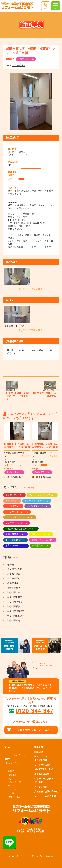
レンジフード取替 (17, 523)
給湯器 (11, 771)
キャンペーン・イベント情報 (42, 758)
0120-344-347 (34, 711)
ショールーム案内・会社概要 (44, 780)
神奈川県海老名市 (16, 611)
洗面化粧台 (13, 775)
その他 (10, 564)
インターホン (14, 495)
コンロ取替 (13, 506)
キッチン (12, 786)
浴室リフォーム (16, 546)
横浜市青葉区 (14, 588)
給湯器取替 (40, 546)
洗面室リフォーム (26, 59)
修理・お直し (14, 797)
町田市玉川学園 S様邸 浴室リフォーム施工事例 (19, 396)
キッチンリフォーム (37, 500)
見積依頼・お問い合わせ (46, 791)
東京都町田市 (19, 66)
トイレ (11, 768)
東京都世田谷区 (15, 569)
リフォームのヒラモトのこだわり (17, 757)
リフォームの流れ (43, 765)
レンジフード (14, 782)
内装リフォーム (41, 534)
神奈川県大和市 (15, 593)
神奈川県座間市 (15, 602)
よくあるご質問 (42, 774)
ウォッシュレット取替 (42, 495)
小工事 (11, 793)
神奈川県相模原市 (16, 616)
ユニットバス (14, 789)
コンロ (11, 779)
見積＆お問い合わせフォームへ (34, 730)
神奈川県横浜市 (15, 607)
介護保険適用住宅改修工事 (21, 529)
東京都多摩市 (14, 574)
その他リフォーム (38, 506)
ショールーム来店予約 (45, 796)
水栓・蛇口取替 (16, 540)
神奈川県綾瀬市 (15, 621)
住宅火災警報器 (16, 534)
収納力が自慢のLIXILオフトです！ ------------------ (17, 456)
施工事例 (39, 747)
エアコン (12, 500)
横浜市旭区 (13, 583)
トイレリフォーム (17, 512)
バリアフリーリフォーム (20, 517)
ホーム (7, 747)
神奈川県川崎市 (15, 597)
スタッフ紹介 (41, 787)
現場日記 (39, 752)
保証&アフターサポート (46, 769)
